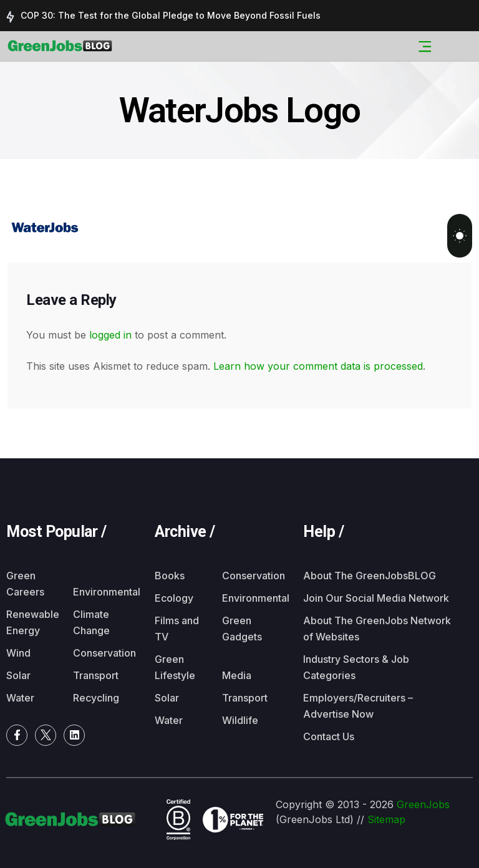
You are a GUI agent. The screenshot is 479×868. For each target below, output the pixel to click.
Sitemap (386, 819)
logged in (110, 335)
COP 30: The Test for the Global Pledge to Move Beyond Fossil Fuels (171, 15)
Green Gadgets (242, 629)
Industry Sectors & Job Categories (356, 667)
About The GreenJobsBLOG (370, 576)
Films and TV (177, 629)
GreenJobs (423, 804)
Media (237, 675)
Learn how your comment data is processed (318, 366)
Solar (18, 675)
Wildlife (240, 720)
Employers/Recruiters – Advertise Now (358, 706)
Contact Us (329, 736)
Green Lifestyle (175, 667)
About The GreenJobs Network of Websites (377, 629)
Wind (18, 653)
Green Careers (25, 584)
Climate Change (91, 622)
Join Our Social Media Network (376, 598)
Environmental (100, 592)
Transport (96, 675)
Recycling (96, 698)
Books (170, 576)
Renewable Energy (33, 622)
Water (20, 698)
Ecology (174, 598)
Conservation (100, 653)
